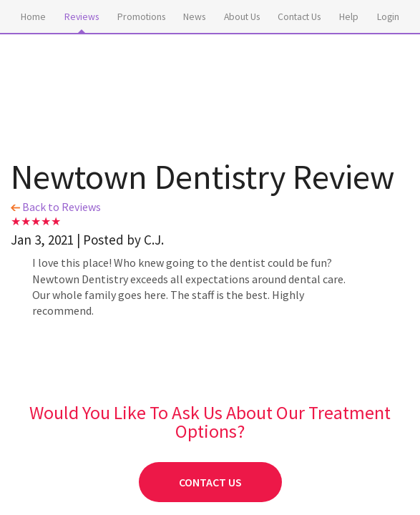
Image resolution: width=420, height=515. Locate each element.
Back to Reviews (56, 207)
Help (349, 16)
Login (388, 16)
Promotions (141, 16)
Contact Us (299, 16)
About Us (242, 16)
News (194, 16)
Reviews (82, 16)
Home (33, 16)
